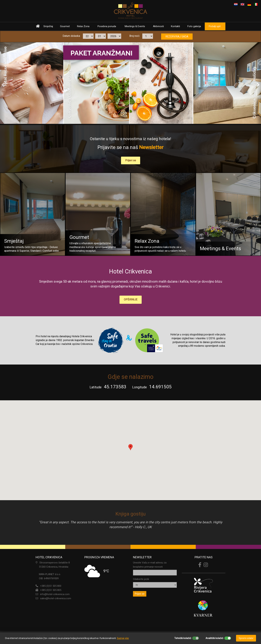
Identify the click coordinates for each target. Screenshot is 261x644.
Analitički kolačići (214, 638)
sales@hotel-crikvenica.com (56, 598)
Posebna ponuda (107, 26)
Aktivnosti (159, 26)
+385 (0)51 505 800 (51, 586)
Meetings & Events (135, 26)
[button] (2, 84)
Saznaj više (123, 638)
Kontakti (176, 26)
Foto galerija (195, 26)
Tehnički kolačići (183, 638)
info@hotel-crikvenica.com (55, 594)
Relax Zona (84, 26)
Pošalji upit (216, 26)
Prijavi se (131, 160)
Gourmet (65, 26)
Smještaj (48, 26)
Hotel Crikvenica (130, 272)
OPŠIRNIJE (131, 299)
